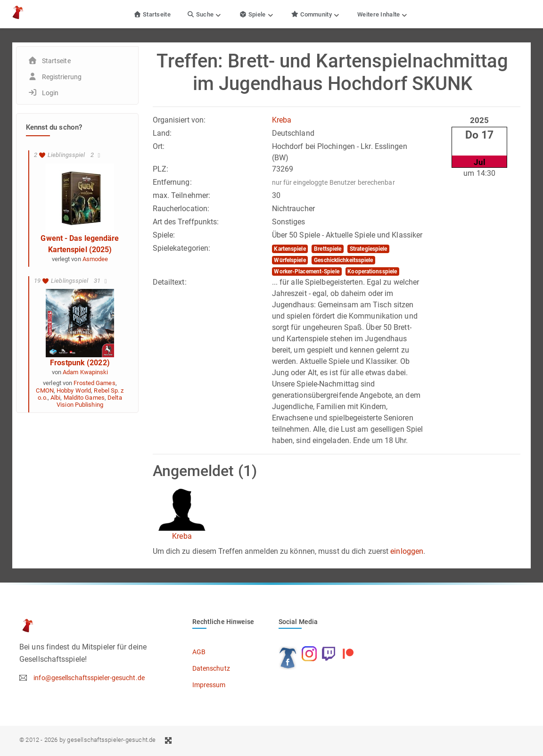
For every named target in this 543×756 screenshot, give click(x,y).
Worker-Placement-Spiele (306, 271)
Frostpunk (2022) (80, 363)
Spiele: (164, 235)
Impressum (209, 685)
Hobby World (74, 390)
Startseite (152, 14)
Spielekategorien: (182, 248)
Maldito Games (84, 398)
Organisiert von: (179, 120)
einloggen (407, 551)
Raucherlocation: (181, 209)
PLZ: (160, 169)
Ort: (159, 146)
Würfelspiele (290, 260)
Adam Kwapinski (85, 372)
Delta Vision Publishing (89, 401)
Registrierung (62, 77)
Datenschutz (211, 668)
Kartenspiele (290, 249)
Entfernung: (172, 182)
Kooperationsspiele (372, 271)
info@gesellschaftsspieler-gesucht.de (89, 678)
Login (50, 93)
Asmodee (95, 259)
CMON (45, 390)
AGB (199, 652)
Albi (55, 398)
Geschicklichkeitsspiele (343, 260)
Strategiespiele (369, 249)
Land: (162, 133)
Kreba (282, 120)
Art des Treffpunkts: (186, 222)
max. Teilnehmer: (182, 195)
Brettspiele (328, 249)
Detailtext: (170, 282)
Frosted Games (94, 383)
